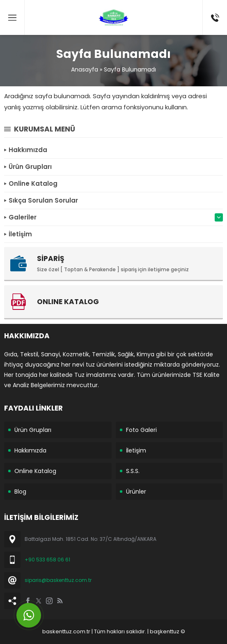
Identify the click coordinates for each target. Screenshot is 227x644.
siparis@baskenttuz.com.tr (58, 580)
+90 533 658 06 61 (47, 560)
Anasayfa (85, 69)
